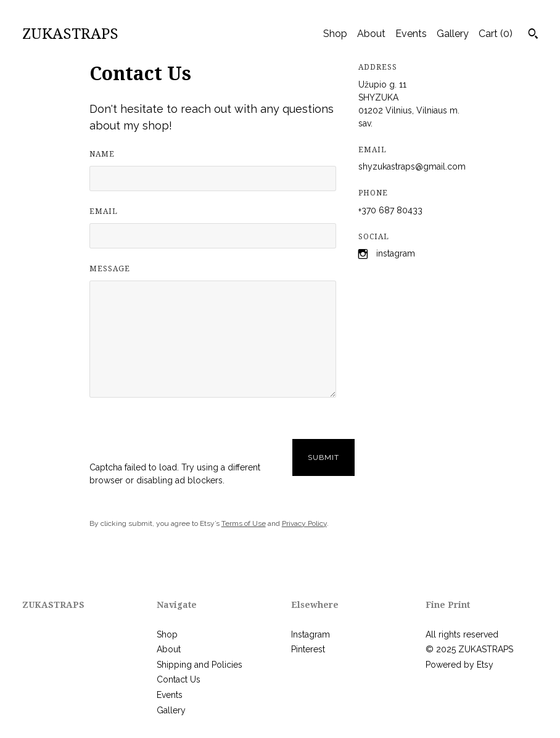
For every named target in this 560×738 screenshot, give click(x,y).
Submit (323, 457)
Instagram (396, 253)
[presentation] (183, 437)
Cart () (496, 34)
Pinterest (308, 649)
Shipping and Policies (200, 665)
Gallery (453, 34)
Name (102, 154)
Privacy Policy (304, 523)
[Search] (533, 35)
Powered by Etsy (459, 665)
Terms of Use (244, 523)
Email (104, 211)
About (371, 34)
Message (110, 269)
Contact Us (179, 679)
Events (411, 34)
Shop (335, 34)
